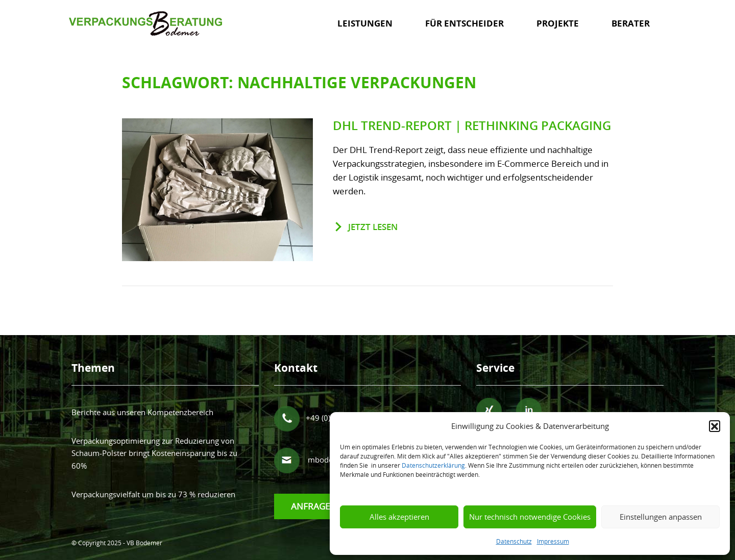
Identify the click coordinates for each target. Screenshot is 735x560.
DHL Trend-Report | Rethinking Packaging (472, 125)
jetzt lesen (373, 227)
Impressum (553, 541)
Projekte (558, 23)
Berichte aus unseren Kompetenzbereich (142, 412)
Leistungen (365, 23)
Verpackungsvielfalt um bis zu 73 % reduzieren (153, 494)
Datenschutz (514, 541)
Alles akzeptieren (399, 517)
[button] (715, 426)
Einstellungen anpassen (661, 517)
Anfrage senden (328, 506)
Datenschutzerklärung (433, 465)
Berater (631, 23)
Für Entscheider (464, 23)
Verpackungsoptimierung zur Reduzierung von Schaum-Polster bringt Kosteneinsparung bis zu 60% (154, 453)
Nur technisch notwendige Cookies (530, 517)
